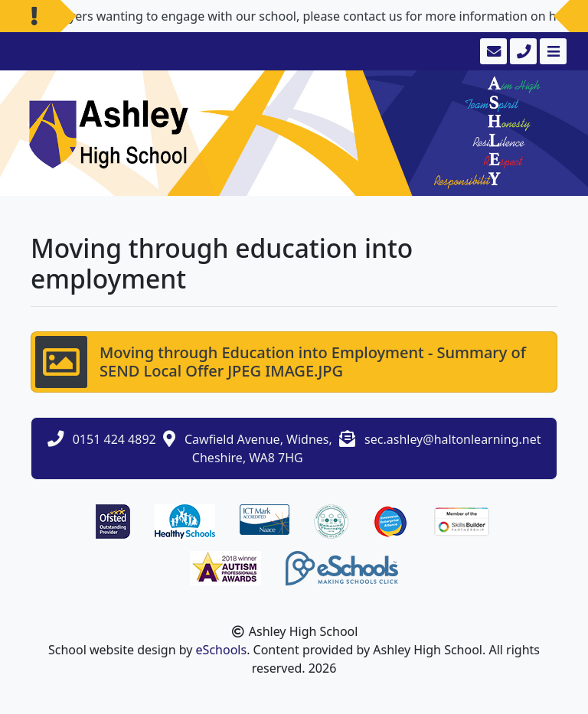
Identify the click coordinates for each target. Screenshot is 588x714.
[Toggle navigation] (552, 51)
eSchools (222, 650)
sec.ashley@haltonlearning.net (452, 439)
